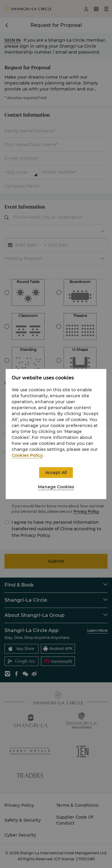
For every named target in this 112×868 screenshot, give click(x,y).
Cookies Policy (27, 455)
